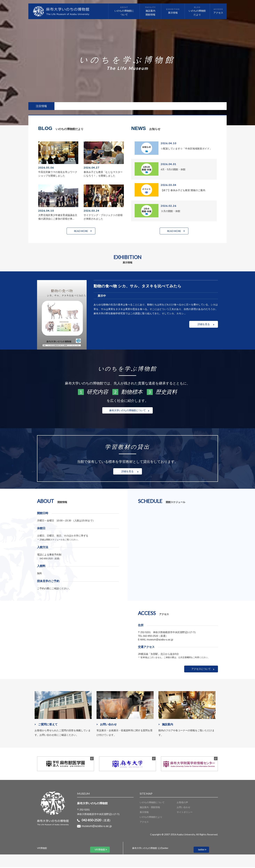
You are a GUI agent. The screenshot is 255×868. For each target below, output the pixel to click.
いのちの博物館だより (151, 818)
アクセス (144, 823)
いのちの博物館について (152, 803)
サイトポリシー (185, 813)
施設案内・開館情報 (150, 808)
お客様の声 (182, 803)
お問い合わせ (184, 808)
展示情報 (144, 813)
